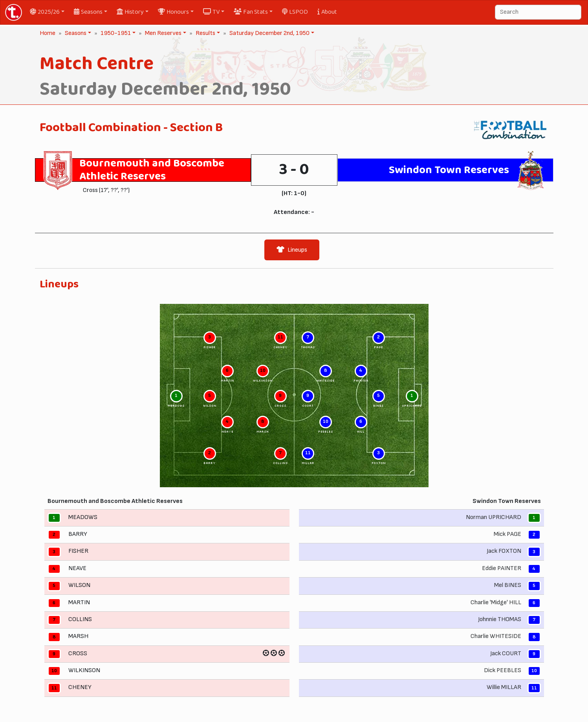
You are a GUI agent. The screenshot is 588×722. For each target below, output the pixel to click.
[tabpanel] (294, 491)
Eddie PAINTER (502, 568)
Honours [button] (173, 12)
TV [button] (211, 12)
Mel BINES (508, 585)
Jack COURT (506, 653)
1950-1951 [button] (115, 33)
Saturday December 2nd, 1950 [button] (269, 33)
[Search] (538, 12)
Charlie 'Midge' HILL (496, 602)
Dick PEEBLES (503, 670)
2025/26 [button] (45, 12)
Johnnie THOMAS (500, 619)
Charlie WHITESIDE (496, 637)
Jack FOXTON (504, 551)
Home (48, 33)
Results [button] (205, 33)
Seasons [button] (88, 12)
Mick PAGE (507, 534)
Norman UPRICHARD (494, 517)
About (327, 12)
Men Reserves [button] (162, 33)
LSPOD (295, 12)
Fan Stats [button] (251, 12)
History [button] (130, 12)
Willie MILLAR (504, 688)
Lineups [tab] (292, 250)
